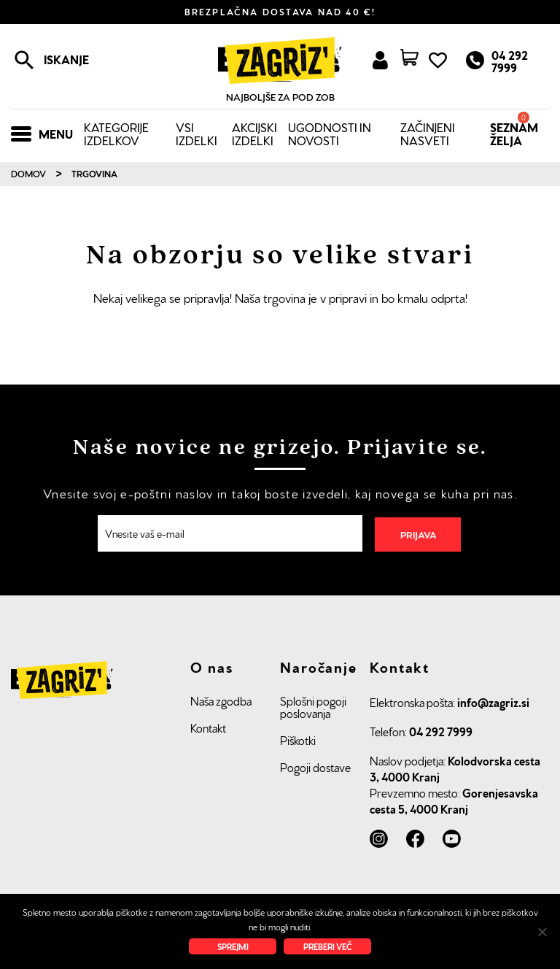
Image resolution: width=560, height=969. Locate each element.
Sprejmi (233, 946)
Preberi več (328, 946)
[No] (542, 932)
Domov (28, 175)
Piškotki (298, 740)
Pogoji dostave (315, 767)
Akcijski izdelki (254, 136)
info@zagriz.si (493, 702)
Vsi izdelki (197, 136)
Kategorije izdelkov (116, 136)
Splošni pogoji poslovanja (313, 706)
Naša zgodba (221, 700)
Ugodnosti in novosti (330, 135)
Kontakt (208, 727)
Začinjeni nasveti (428, 135)
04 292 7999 (441, 731)
